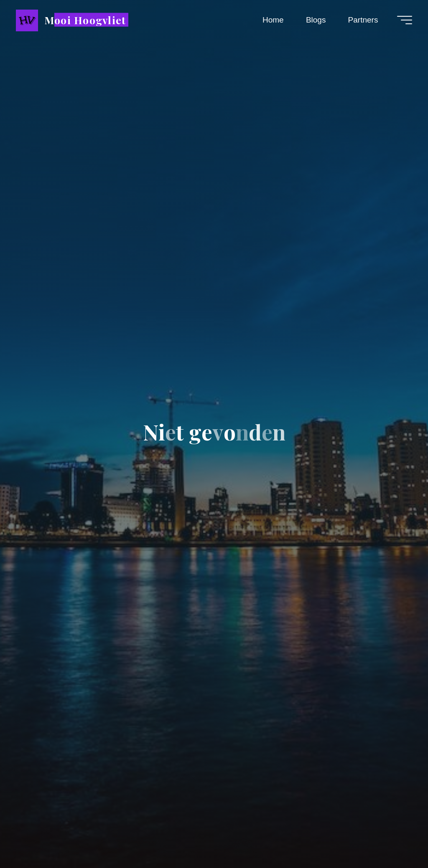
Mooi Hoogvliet (85, 19)
